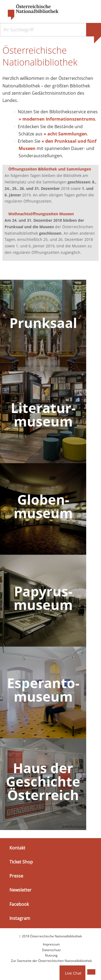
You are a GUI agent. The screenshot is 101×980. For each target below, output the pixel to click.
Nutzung (51, 955)
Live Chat (73, 973)
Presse (16, 876)
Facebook (19, 904)
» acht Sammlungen (65, 134)
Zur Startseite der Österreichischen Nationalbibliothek (51, 961)
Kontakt (17, 848)
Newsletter (20, 890)
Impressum (51, 944)
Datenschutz (51, 950)
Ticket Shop (21, 862)
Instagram (20, 918)
